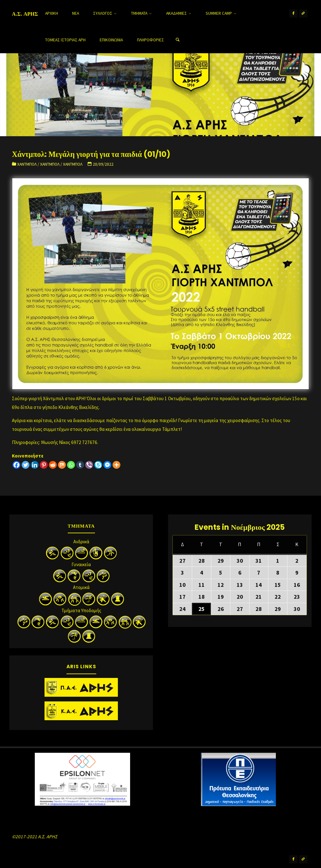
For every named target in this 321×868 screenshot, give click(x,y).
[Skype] (98, 465)
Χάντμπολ (27, 164)
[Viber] (89, 465)
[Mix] (62, 465)
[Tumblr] (80, 465)
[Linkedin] (35, 465)
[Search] (177, 40)
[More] (116, 465)
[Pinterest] (44, 465)
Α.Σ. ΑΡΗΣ (25, 14)
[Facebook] (16, 465)
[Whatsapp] (71, 465)
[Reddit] (53, 465)
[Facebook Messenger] (107, 465)
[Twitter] (26, 465)
